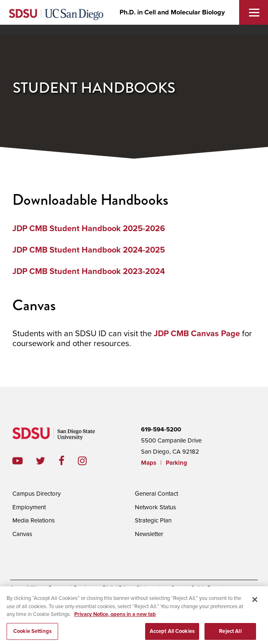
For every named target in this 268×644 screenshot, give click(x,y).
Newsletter (149, 534)
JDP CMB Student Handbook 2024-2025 (89, 250)
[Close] (255, 604)
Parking (176, 463)
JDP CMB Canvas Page (197, 334)
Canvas (22, 534)
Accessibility (25, 588)
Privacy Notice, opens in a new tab (115, 618)
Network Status (155, 507)
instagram (89, 461)
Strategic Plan (153, 520)
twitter (47, 461)
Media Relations (34, 520)
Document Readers (71, 588)
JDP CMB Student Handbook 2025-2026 (89, 229)
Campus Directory (36, 494)
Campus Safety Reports (198, 588)
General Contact (156, 494)
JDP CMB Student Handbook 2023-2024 (89, 272)
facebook (68, 461)
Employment (29, 507)
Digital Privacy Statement (132, 588)
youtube (18, 461)
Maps (149, 463)
